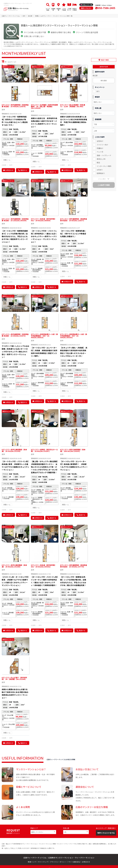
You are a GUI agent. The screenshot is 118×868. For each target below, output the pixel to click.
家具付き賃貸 (75, 9)
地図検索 (59, 9)
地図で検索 (105, 60)
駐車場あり (101, 173)
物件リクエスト (86, 8)
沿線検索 (53, 9)
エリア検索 (48, 9)
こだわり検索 (64, 9)
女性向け (100, 141)
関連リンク (32, 862)
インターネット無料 (104, 166)
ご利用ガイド (69, 9)
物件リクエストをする (106, 833)
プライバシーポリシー (58, 862)
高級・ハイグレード (104, 155)
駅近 (98, 162)
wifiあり (100, 170)
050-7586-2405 (106, 8)
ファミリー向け (102, 145)
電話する (24, 170)
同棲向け (100, 148)
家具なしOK (101, 159)
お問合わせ (9, 170)
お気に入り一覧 (87, 5)
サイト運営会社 (74, 862)
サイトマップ (43, 862)
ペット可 (100, 152)
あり (98, 91)
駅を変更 (104, 81)
